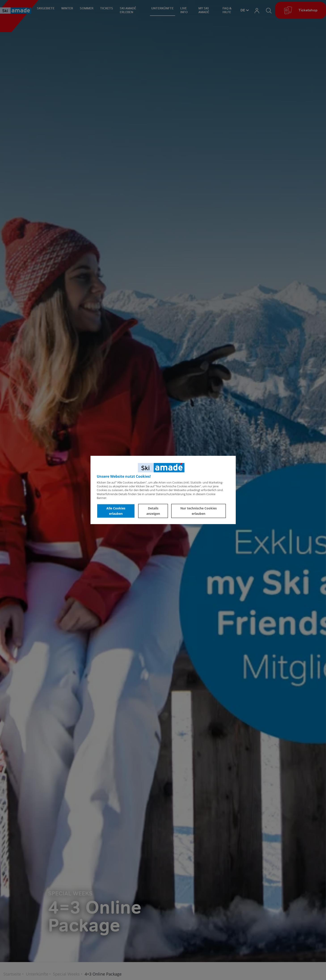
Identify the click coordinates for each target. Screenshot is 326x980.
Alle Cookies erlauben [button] (116, 511)
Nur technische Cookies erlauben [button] (199, 511)
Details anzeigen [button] (153, 511)
